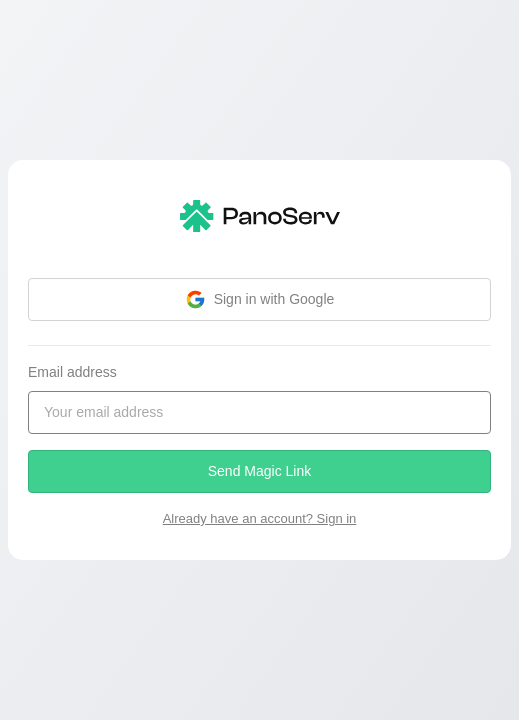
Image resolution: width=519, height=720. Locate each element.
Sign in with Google (260, 299)
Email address (72, 372)
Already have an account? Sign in (260, 518)
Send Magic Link (260, 471)
